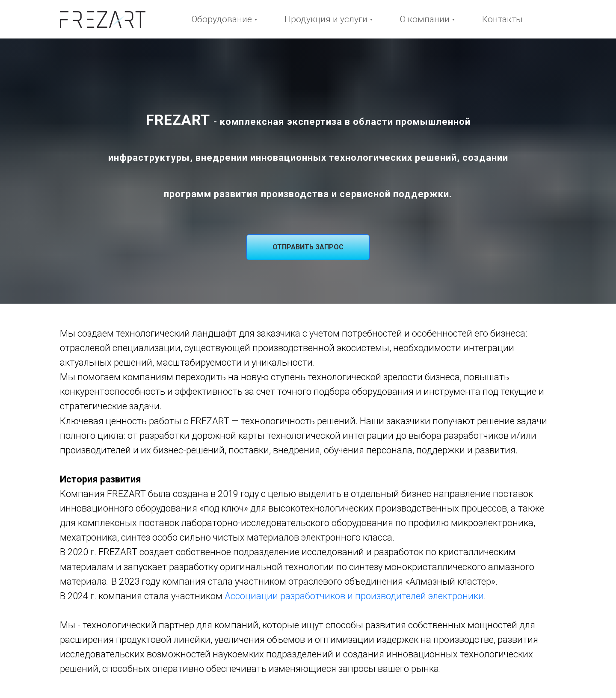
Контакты (502, 19)
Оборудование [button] (222, 19)
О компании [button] (425, 19)
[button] (308, 247)
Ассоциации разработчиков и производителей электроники (354, 596)
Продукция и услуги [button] (326, 19)
